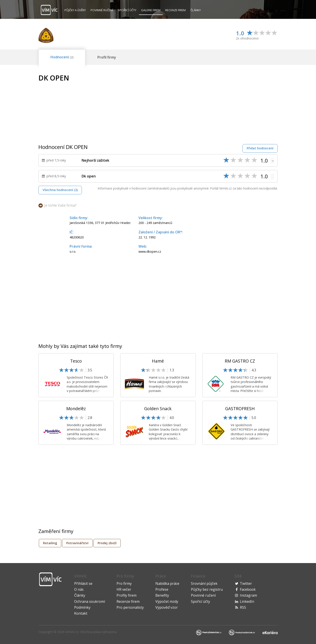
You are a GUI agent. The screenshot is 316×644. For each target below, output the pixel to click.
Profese (162, 589)
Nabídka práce (167, 583)
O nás (79, 589)
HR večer (124, 589)
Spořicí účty (127, 10)
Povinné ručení (102, 10)
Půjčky (75, 10)
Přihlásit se (83, 583)
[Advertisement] (241, 105)
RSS (243, 607)
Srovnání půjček (204, 583)
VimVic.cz (72, 632)
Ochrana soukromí (90, 601)
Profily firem (127, 595)
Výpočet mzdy (167, 601)
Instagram (248, 595)
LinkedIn (247, 601)
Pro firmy (124, 583)
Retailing (50, 543)
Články (196, 10)
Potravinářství (77, 543)
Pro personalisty (130, 607)
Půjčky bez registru (207, 589)
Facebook (248, 589)
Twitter (246, 583)
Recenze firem (175, 10)
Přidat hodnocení (260, 148)
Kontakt (81, 613)
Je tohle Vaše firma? (60, 205)
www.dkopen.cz (150, 251)
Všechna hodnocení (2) (60, 190)
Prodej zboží (107, 543)
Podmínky (82, 607)
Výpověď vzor (167, 607)
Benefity (162, 595)
